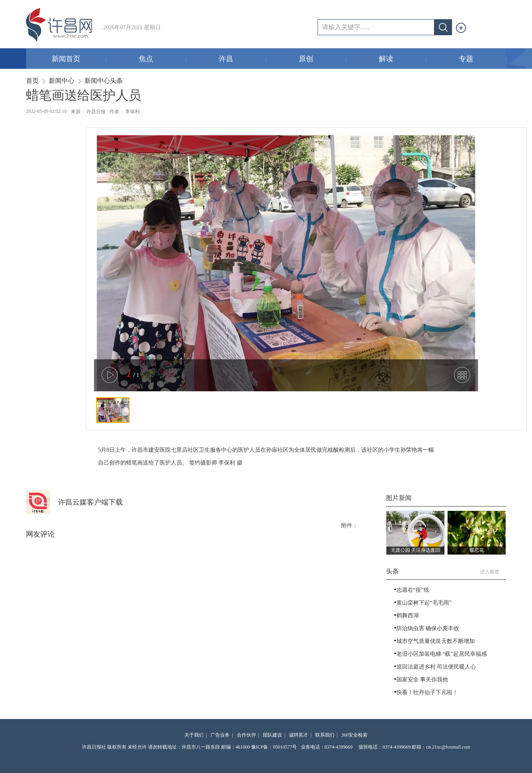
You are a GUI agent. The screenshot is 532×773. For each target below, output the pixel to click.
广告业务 (220, 735)
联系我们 (325, 735)
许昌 (243, 59)
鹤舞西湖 (408, 616)
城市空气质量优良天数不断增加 (436, 641)
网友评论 (40, 534)
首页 (32, 81)
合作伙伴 (246, 735)
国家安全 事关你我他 (422, 680)
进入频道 (493, 572)
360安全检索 (354, 735)
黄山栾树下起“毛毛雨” (424, 603)
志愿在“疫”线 (413, 590)
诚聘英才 (298, 735)
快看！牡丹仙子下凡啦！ (427, 692)
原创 (323, 59)
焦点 (163, 59)
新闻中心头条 (104, 81)
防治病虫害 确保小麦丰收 (428, 628)
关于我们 (194, 735)
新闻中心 (62, 81)
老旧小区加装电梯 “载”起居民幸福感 (442, 654)
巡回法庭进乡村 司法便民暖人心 (436, 667)
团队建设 (272, 735)
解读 (403, 59)
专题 (483, 59)
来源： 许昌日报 (88, 112)
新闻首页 (79, 59)
